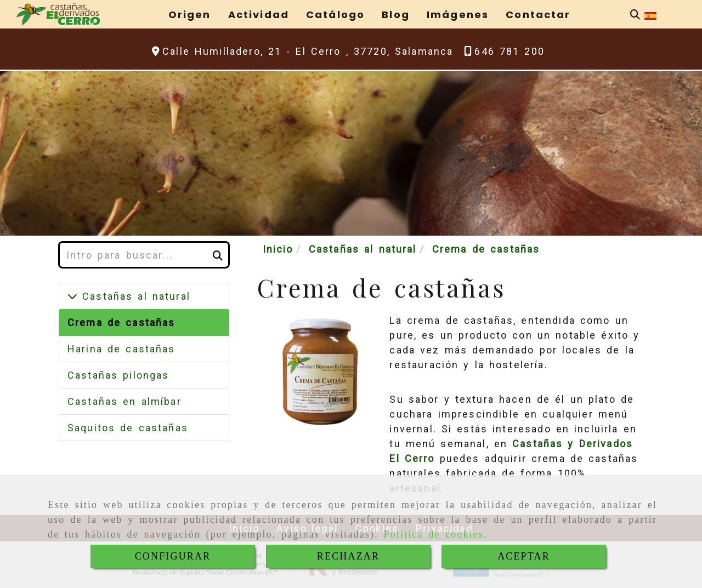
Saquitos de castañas (128, 428)
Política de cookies (434, 534)
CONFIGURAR (173, 556)
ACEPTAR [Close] (524, 556)
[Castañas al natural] (72, 296)
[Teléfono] (504, 51)
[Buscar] (635, 15)
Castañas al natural (134, 296)
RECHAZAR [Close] (348, 556)
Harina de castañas (121, 349)
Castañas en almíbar (124, 401)
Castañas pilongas (118, 375)
